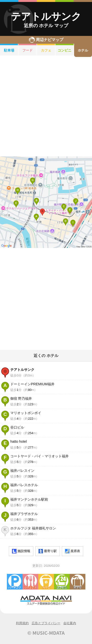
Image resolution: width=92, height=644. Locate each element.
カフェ (46, 50)
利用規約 (22, 623)
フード (27, 50)
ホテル (78, 582)
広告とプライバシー (46, 623)
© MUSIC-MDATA (46, 633)
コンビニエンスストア (62, 582)
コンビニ (65, 50)
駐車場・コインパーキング (15, 582)
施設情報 (21, 551)
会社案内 (70, 623)
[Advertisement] (46, 107)
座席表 (72, 551)
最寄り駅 (48, 551)
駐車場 (9, 50)
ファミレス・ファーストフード (30, 582)
